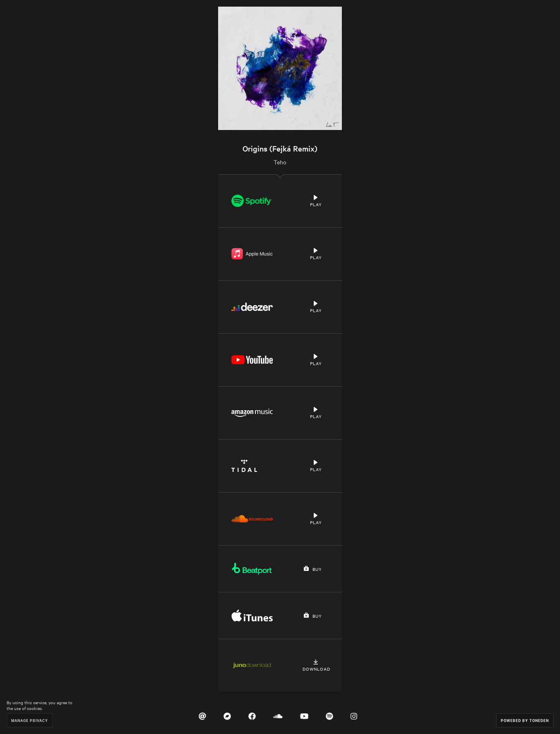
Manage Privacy (30, 720)
